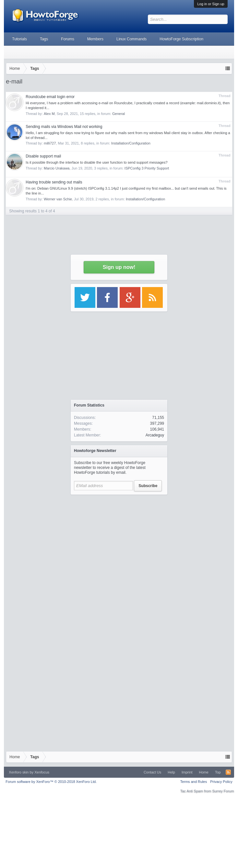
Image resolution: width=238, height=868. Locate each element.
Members (95, 39)
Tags (44, 39)
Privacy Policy (221, 782)
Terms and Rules (194, 782)
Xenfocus (42, 772)
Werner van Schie (58, 199)
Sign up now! (119, 267)
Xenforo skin (19, 772)
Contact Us (152, 772)
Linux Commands (131, 39)
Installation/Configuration (145, 199)
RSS (228, 772)
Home (204, 772)
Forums (68, 39)
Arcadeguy (155, 435)
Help (171, 772)
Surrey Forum (223, 791)
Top (218, 772)
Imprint (187, 772)
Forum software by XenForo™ (51, 782)
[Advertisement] (119, 559)
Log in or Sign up (211, 4)
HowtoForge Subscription (181, 39)
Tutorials (19, 39)
